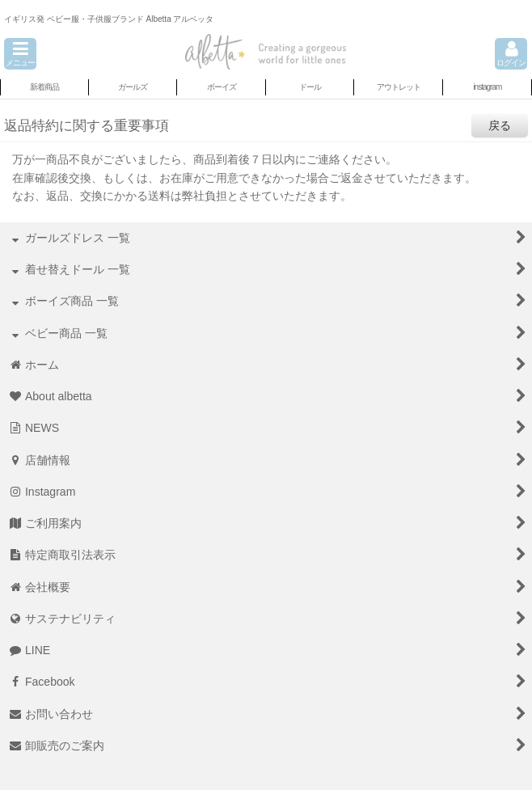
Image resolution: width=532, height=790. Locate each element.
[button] (20, 54)
